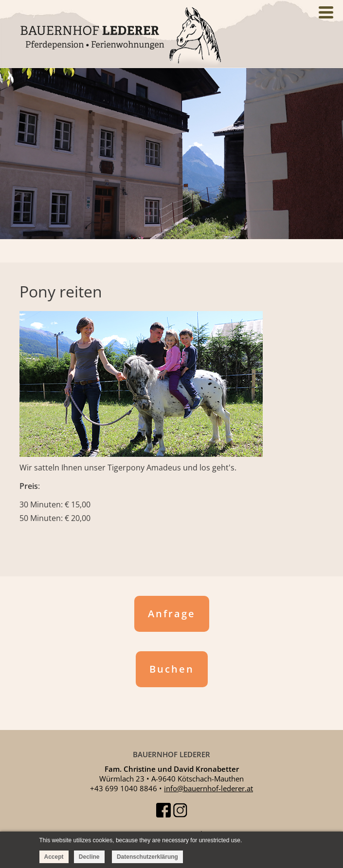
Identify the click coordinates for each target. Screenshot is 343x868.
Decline (89, 857)
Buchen (172, 669)
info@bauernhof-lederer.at (208, 788)
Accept (54, 857)
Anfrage (172, 614)
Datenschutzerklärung (147, 857)
